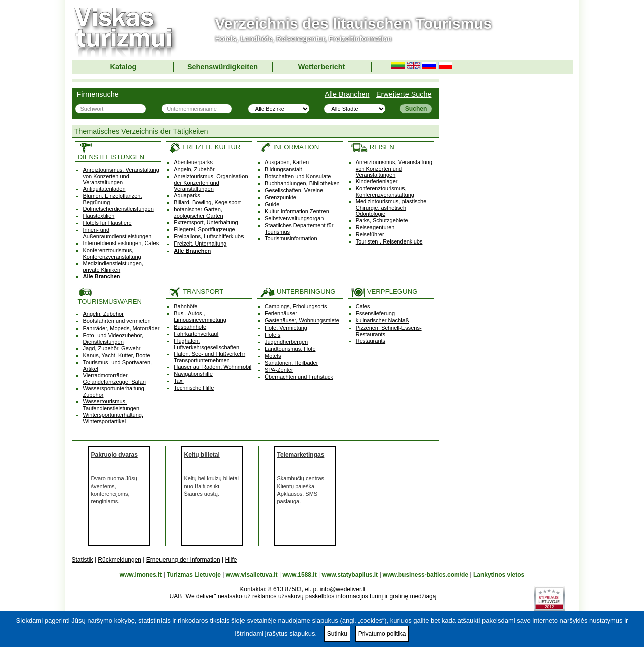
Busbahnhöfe (190, 327)
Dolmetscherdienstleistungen (118, 209)
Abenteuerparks (193, 162)
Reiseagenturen (375, 227)
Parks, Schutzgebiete (382, 220)
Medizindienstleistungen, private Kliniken (113, 266)
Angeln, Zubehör (194, 169)
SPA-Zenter (279, 370)
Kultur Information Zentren (297, 211)
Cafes (363, 306)
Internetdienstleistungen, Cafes (121, 243)
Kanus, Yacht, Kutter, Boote (117, 355)
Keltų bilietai (202, 455)
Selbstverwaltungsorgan (294, 218)
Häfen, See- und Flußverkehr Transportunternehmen (209, 357)
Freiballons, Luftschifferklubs (209, 236)
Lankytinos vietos (499, 575)
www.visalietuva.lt (252, 575)
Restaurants (371, 341)
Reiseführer (370, 234)
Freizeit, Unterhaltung (200, 244)
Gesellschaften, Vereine (294, 190)
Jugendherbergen (286, 342)
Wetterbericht (322, 67)
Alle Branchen (347, 94)
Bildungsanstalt (284, 169)
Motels (273, 356)
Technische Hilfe (194, 388)
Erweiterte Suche (404, 94)
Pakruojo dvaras (114, 455)
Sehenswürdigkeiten (222, 67)
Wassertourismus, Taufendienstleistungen (111, 405)
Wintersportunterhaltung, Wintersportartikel (113, 418)
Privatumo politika (382, 634)
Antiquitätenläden (104, 189)
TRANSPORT (196, 292)
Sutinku (337, 634)
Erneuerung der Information (183, 560)
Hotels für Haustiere (107, 223)
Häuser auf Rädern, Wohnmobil (212, 367)
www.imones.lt (141, 575)
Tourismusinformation (291, 238)
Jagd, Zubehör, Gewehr (112, 348)
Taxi (179, 381)
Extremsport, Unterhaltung (206, 222)
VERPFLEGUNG (384, 292)
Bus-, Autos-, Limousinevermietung (200, 317)
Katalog (124, 67)
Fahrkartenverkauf (196, 334)
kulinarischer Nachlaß (382, 320)
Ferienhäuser (281, 313)
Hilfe (231, 560)
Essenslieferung (375, 313)
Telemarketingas (301, 455)
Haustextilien (99, 216)
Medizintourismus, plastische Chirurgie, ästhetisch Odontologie (391, 208)
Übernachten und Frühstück (299, 377)
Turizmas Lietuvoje (194, 575)
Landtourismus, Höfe (290, 349)
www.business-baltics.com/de (426, 575)
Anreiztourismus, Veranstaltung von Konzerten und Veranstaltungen (121, 176)
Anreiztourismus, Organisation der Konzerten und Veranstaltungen (211, 182)
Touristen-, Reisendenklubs (389, 241)
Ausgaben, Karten (287, 162)
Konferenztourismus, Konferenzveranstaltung (112, 253)
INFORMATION (289, 147)
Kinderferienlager (377, 181)
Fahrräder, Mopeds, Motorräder (122, 328)
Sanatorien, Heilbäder (291, 363)
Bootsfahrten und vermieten (117, 321)
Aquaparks (187, 195)
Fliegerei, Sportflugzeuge (204, 229)
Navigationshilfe (193, 374)
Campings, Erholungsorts (296, 306)
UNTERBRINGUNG (298, 292)
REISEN (373, 147)
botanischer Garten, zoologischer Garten (198, 213)
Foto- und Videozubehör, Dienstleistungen (113, 338)
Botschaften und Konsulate (298, 176)
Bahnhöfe (185, 306)
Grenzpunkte (280, 197)
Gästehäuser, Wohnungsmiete (302, 320)
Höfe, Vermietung (286, 328)
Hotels (272, 335)
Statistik (83, 560)
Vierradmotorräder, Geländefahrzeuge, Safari (114, 379)
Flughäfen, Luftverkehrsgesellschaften (207, 344)
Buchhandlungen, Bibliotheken (302, 183)
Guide (272, 204)
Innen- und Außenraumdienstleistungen (117, 233)
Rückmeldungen (119, 560)
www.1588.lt (299, 575)
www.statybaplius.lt (350, 575)
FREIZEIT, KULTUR (205, 147)
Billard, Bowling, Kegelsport (207, 202)
